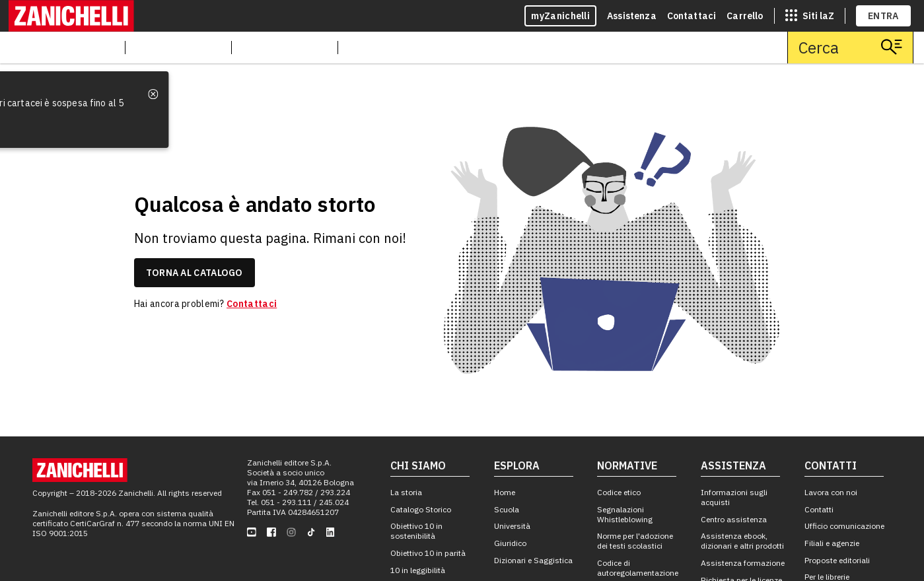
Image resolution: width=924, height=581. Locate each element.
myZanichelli (560, 16)
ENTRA (883, 16)
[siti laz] (810, 16)
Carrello (745, 16)
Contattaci (692, 16)
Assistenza (632, 16)
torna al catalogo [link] (195, 273)
